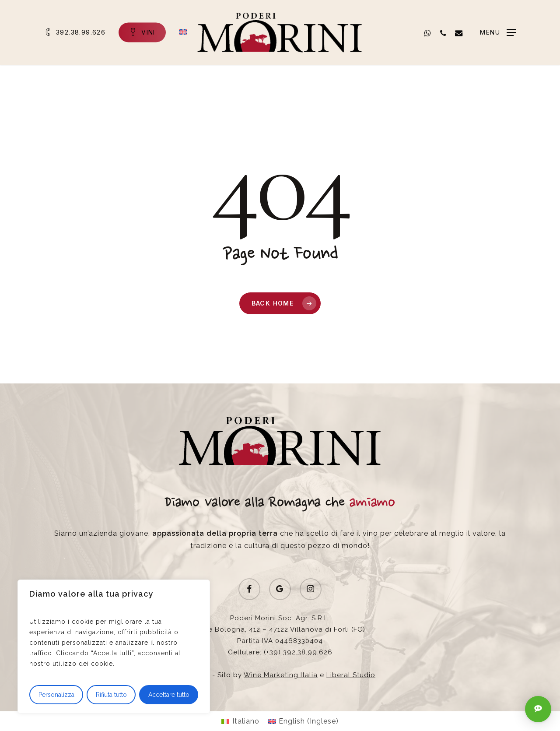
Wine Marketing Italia (281, 675)
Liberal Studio (351, 675)
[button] (498, 33)
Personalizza (56, 695)
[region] (114, 647)
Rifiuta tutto (111, 695)
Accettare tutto (169, 695)
